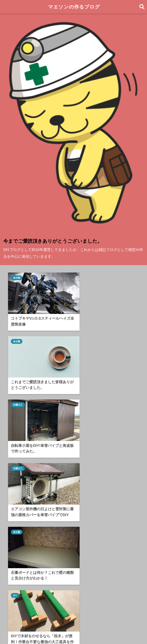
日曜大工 (18, 336)
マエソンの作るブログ (74, 7)
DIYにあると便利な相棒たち (38, 583)
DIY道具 (20, 574)
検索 (136, 525)
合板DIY (18, 463)
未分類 (17, 278)
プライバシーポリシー (85, 632)
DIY (82, 400)
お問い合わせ (55, 632)
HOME (74, 623)
